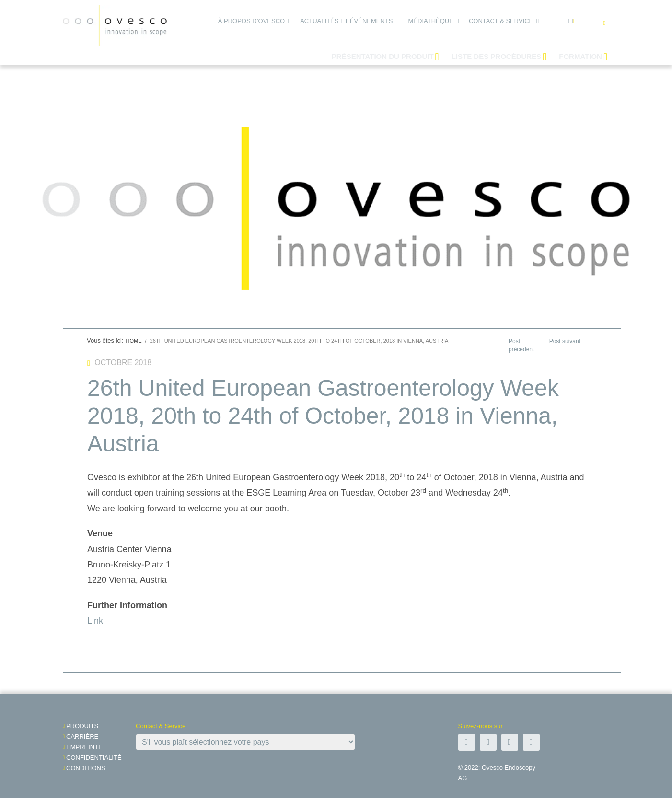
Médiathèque (431, 21)
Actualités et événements (346, 21)
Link (95, 621)
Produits (82, 726)
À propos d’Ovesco (251, 21)
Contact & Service (501, 21)
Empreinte (84, 747)
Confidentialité (94, 758)
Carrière (82, 736)
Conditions (86, 768)
